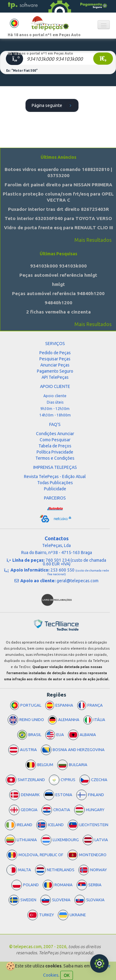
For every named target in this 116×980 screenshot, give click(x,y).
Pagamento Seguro (55, 371)
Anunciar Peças (55, 365)
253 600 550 (78, 572)
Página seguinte (54, 105)
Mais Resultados (93, 240)
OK (67, 975)
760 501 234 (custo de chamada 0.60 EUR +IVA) (75, 562)
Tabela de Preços (55, 446)
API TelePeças (55, 377)
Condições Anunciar (55, 434)
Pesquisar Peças (55, 359)
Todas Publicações (55, 483)
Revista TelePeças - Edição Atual (55, 477)
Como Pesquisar (55, 440)
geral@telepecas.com (78, 581)
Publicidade (55, 489)
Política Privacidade (55, 452)
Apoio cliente (55, 396)
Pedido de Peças (55, 353)
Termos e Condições (55, 458)
